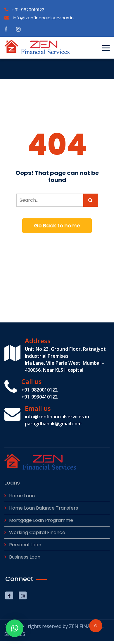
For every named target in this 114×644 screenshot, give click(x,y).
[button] (15, 628)
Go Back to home (57, 226)
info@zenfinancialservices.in (39, 18)
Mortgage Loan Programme (41, 520)
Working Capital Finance (37, 532)
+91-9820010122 (24, 10)
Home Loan (22, 496)
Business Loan (25, 557)
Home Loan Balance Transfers (44, 508)
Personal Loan (25, 545)
